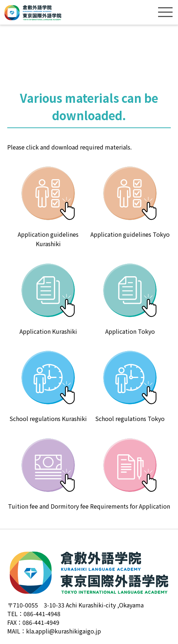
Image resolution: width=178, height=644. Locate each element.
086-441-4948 (42, 614)
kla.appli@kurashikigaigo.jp (63, 631)
